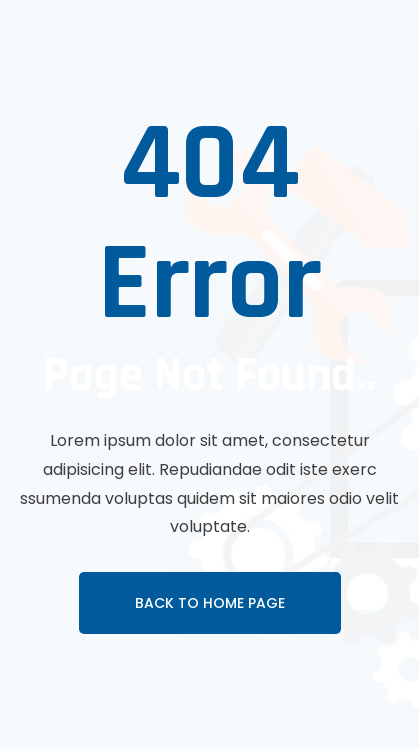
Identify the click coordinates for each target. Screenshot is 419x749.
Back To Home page (210, 603)
